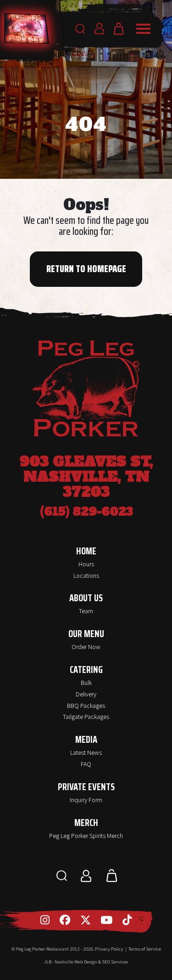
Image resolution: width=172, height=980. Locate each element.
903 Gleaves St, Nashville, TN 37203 (86, 477)
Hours (86, 564)
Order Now (86, 647)
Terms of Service (145, 949)
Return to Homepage (86, 269)
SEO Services (115, 962)
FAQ (86, 764)
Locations (86, 575)
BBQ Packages (86, 706)
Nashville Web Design (76, 962)
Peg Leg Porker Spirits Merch (86, 836)
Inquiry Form (86, 800)
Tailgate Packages (86, 717)
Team (86, 611)
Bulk (86, 683)
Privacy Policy (109, 949)
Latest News (86, 752)
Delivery (86, 694)
